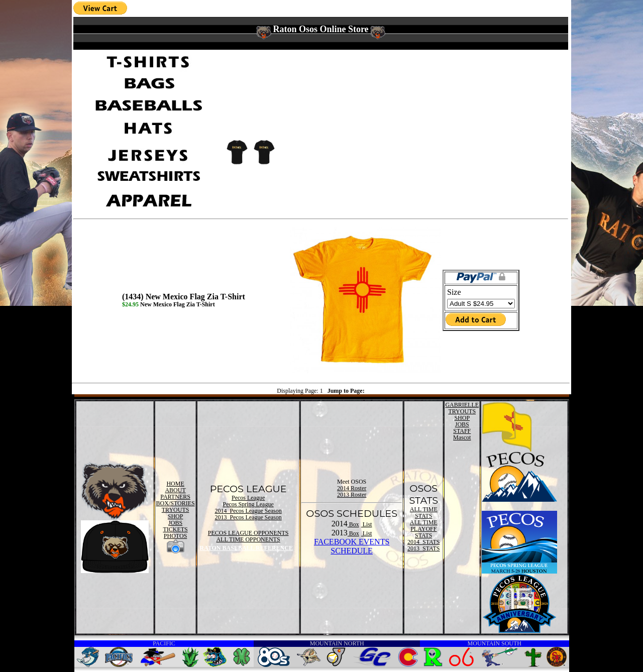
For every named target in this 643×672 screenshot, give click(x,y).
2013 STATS (423, 548)
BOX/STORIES (176, 503)
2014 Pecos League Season (248, 511)
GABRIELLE (462, 405)
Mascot (462, 437)
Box (353, 524)
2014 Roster (352, 488)
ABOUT (175, 490)
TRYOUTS (176, 510)
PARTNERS (175, 497)
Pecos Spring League (248, 504)
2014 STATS (423, 542)
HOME (175, 484)
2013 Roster (352, 495)
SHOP (176, 516)
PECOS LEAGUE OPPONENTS (248, 533)
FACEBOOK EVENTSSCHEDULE (352, 546)
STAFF (462, 431)
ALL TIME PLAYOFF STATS (424, 529)
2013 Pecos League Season (248, 517)
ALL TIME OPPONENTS (248, 539)
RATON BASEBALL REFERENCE (246, 548)
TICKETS (175, 529)
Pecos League (248, 498)
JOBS (175, 523)
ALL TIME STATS (424, 513)
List (367, 524)
